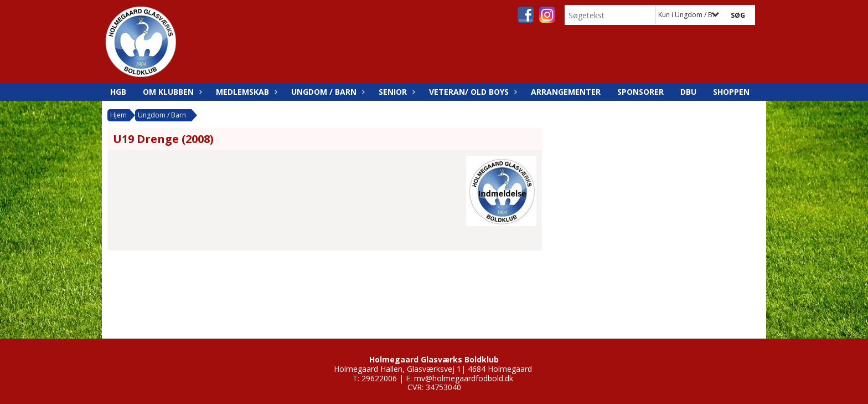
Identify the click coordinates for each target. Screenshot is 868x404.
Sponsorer (640, 92)
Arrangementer (566, 92)
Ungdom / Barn (327, 92)
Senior (396, 92)
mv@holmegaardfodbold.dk (464, 378)
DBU (688, 92)
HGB (118, 92)
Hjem (118, 115)
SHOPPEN (731, 92)
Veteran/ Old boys (472, 92)
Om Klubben (171, 92)
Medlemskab (245, 92)
